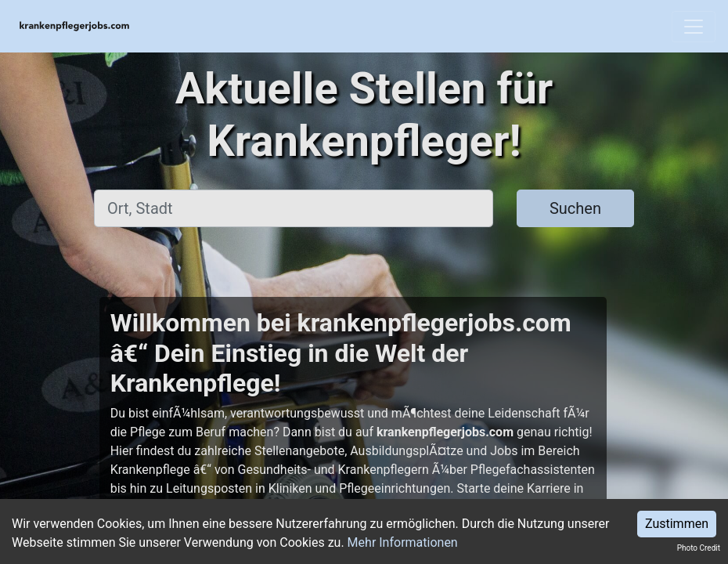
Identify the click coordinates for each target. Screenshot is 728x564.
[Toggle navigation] (694, 27)
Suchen (575, 208)
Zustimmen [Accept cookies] (677, 524)
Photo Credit (699, 548)
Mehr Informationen (403, 542)
